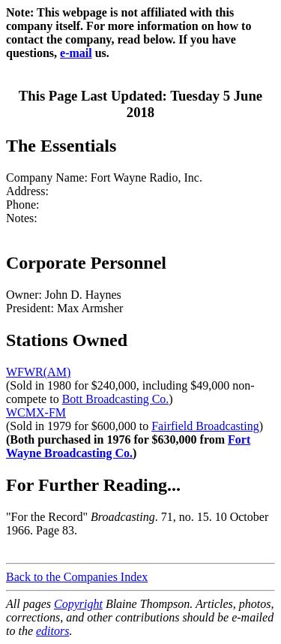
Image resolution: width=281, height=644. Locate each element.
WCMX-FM (36, 412)
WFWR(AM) (38, 372)
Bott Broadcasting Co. (116, 399)
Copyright (78, 604)
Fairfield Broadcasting (205, 426)
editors (52, 631)
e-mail (76, 53)
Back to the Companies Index (77, 577)
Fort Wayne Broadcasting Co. (128, 446)
